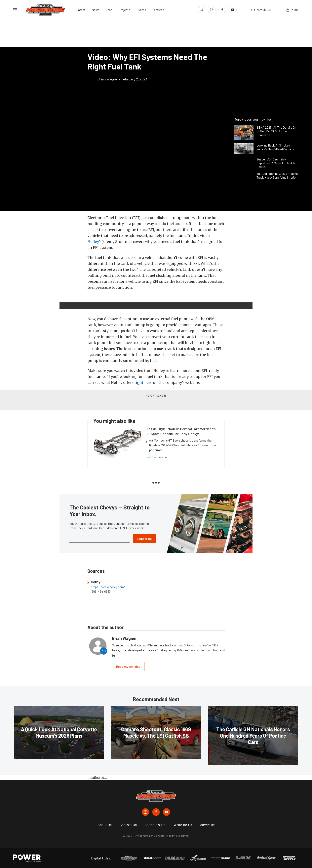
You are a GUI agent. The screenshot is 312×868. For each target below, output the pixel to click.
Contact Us (128, 825)
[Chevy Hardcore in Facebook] (156, 812)
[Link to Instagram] (212, 10)
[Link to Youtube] (233, 10)
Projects (124, 10)
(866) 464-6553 (101, 591)
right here (143, 383)
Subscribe (145, 539)
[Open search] (201, 9)
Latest (81, 10)
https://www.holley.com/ (108, 587)
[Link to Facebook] (222, 10)
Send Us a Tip (155, 825)
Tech (109, 10)
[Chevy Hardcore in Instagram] (145, 812)
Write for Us (183, 825)
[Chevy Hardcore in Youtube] (167, 812)
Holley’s (95, 242)
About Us (105, 825)
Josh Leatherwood (157, 457)
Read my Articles (128, 666)
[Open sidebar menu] (15, 10)
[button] (92, 300)
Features (158, 10)
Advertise (207, 825)
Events (141, 10)
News (96, 10)
